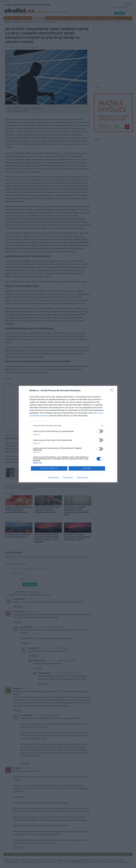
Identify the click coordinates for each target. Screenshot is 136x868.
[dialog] (68, 434)
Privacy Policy (82, 478)
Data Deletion (53, 478)
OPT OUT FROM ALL (49, 468)
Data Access (68, 478)
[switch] (100, 431)
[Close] (112, 391)
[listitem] (68, 426)
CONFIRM (87, 468)
